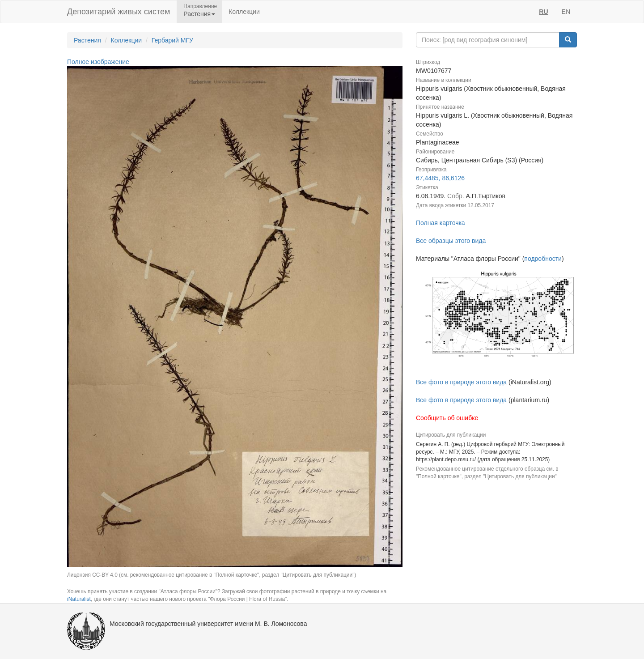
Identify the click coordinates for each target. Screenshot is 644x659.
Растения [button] (199, 14)
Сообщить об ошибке (447, 418)
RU (543, 12)
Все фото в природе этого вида (461, 382)
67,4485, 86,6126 (440, 178)
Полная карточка (441, 223)
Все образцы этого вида (451, 241)
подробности (543, 259)
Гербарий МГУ (172, 40)
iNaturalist (79, 599)
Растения (87, 40)
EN (566, 12)
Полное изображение (98, 62)
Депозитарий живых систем (119, 12)
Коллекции (244, 12)
